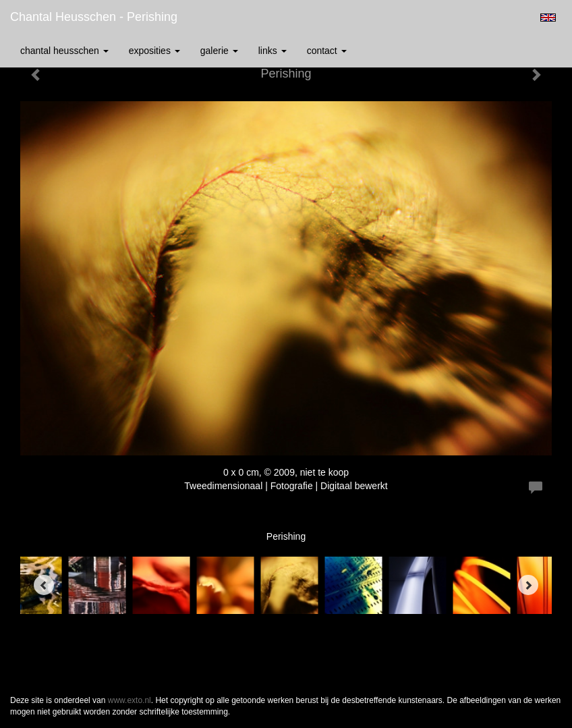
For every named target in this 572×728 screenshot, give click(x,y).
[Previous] (44, 585)
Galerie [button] (219, 51)
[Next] (528, 585)
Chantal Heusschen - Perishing (94, 17)
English (548, 18)
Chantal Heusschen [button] (64, 51)
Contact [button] (327, 51)
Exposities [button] (154, 51)
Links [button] (273, 51)
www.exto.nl (130, 700)
